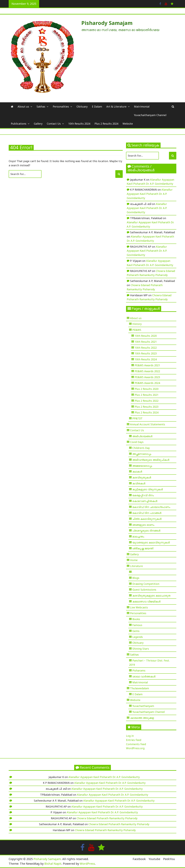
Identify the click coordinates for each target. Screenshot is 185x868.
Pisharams (139, 670)
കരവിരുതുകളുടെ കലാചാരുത (151, 596)
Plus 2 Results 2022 (147, 401)
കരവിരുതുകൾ (142, 477)
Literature (136, 566)
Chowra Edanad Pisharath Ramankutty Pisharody (107, 818)
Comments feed (136, 744)
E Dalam (97, 107)
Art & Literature (116, 107)
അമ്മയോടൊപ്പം (142, 466)
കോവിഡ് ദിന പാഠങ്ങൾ (147, 513)
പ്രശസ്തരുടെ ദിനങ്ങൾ (146, 531)
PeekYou (169, 859)
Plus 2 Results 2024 (106, 124)
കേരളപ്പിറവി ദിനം (143, 495)
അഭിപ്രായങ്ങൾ (142, 436)
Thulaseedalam (140, 688)
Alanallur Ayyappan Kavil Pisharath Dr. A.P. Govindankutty (150, 194)
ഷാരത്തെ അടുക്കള (142, 718)
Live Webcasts (139, 607)
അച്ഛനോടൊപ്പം (142, 454)
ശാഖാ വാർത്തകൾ (144, 676)
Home (134, 560)
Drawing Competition (146, 584)
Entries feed (134, 740)
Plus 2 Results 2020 (147, 389)
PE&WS (137, 330)
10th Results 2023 (146, 353)
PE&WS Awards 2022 (147, 371)
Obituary (82, 107)
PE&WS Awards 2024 (147, 383)
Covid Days (137, 442)
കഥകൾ (137, 471)
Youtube (154, 859)
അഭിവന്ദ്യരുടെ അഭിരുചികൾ (151, 460)
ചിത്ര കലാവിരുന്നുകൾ (147, 519)
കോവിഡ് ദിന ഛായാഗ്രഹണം (151, 507)
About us (23, 107)
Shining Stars (141, 649)
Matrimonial (142, 107)
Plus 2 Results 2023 (147, 407)
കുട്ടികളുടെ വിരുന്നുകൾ (148, 489)
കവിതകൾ (139, 483)
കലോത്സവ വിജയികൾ (146, 601)
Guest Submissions (144, 590)
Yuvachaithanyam (143, 706)
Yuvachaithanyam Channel (150, 115)
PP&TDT (137, 418)
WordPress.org (135, 748)
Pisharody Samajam (107, 23)
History (137, 324)
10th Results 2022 (146, 348)
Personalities (61, 107)
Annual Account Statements (148, 424)
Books (136, 619)
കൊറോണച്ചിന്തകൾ (145, 501)
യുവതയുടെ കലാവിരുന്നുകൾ (151, 542)
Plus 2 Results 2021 (147, 395)
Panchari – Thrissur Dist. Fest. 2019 (149, 663)
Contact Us (54, 124)
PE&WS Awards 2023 (147, 377)
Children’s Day (141, 448)
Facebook (139, 859)
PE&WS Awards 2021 (147, 365)
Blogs (136, 578)
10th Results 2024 (79, 124)
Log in (130, 736)
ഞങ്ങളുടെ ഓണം (143, 525)
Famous (137, 625)
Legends (138, 637)
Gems (136, 631)
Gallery (38, 124)
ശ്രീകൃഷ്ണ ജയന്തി (143, 548)
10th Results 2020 (146, 336)
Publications (19, 124)
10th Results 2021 (146, 342)
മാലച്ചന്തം (138, 536)
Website (128, 124)
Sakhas (41, 107)
